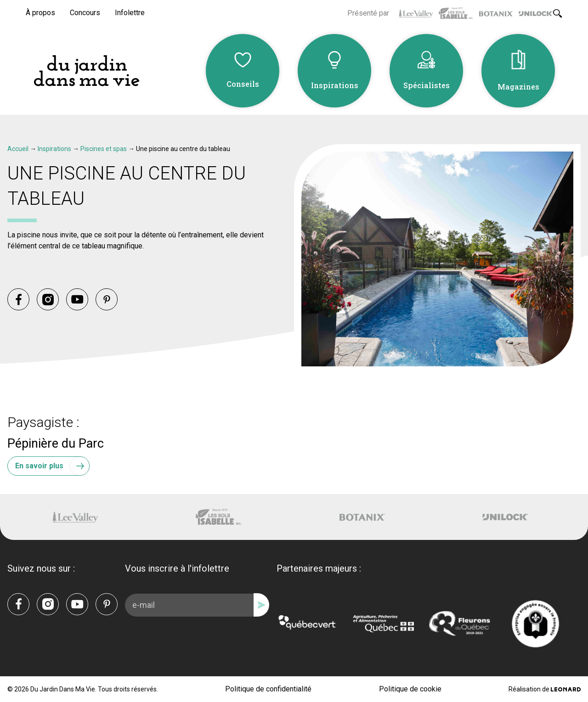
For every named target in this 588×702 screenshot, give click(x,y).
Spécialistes (427, 85)
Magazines (518, 87)
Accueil (18, 149)
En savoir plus (52, 466)
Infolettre (130, 13)
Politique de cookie (410, 689)
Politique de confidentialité (268, 689)
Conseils (243, 84)
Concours (85, 13)
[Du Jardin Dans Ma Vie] (87, 71)
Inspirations (335, 85)
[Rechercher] (558, 13)
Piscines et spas (104, 149)
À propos (40, 13)
